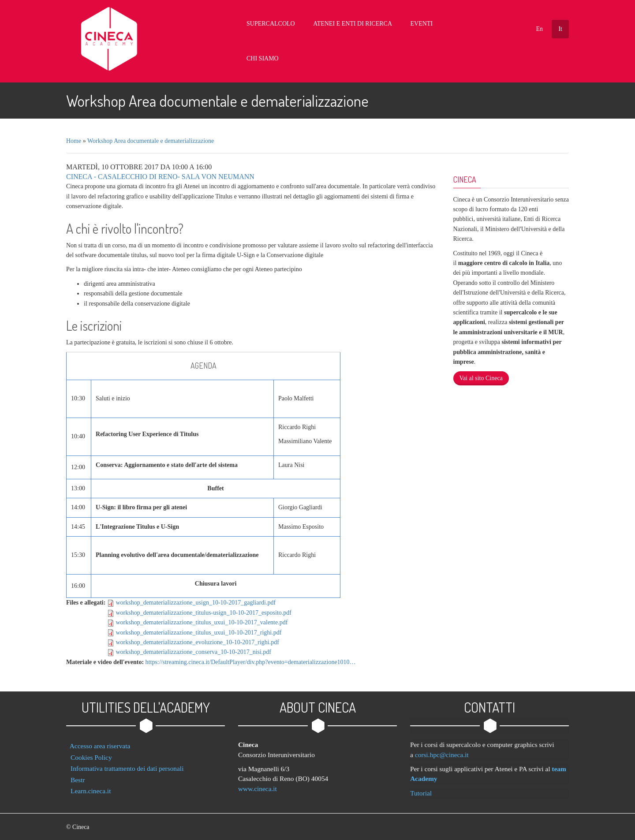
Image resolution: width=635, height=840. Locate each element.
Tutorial (425, 788)
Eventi (422, 24)
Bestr (78, 775)
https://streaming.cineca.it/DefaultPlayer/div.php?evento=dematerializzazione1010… (251, 657)
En (539, 29)
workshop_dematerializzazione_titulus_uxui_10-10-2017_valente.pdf (202, 618)
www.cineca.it (258, 783)
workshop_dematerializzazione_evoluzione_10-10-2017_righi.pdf (197, 637)
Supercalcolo (284, 24)
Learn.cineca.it (91, 786)
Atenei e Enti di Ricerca (360, 24)
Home (74, 136)
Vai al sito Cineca (481, 373)
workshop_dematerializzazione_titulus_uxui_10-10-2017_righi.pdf (198, 627)
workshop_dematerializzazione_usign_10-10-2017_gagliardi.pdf (196, 598)
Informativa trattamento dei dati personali (127, 763)
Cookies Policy (91, 752)
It (560, 29)
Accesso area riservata (100, 741)
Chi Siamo (461, 24)
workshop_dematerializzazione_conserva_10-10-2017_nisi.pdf (193, 647)
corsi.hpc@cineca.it (446, 749)
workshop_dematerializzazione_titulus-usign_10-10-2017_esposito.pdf (204, 607)
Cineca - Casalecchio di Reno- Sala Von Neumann (160, 172)
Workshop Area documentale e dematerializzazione (151, 136)
